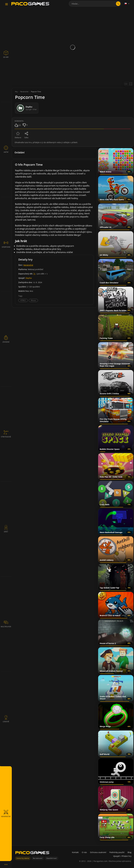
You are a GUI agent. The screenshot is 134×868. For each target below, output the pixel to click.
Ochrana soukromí (98, 852)
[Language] (127, 4)
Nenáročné (28, 265)
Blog (129, 852)
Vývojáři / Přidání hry (122, 856)
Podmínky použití (117, 852)
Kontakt (75, 852)
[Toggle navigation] (7, 4)
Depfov (29, 278)
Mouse (33, 300)
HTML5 (23, 300)
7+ (34, 274)
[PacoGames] (32, 853)
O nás (84, 852)
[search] (118, 4)
